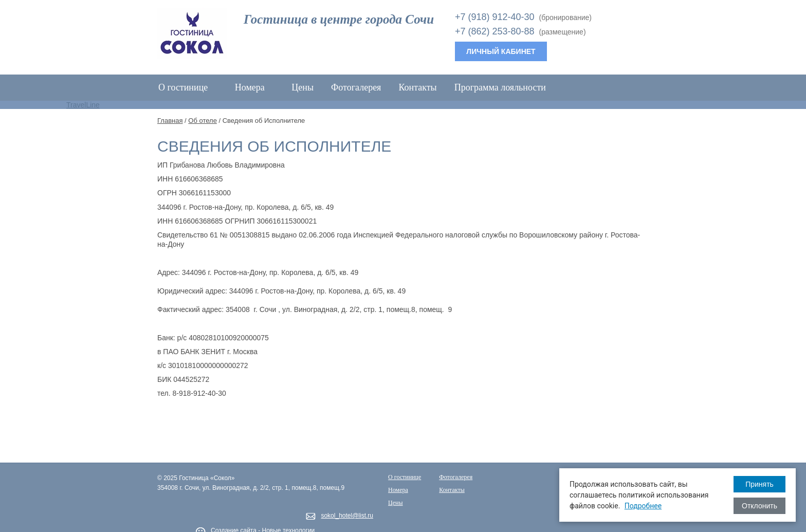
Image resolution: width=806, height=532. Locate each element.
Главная (170, 121)
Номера (255, 87)
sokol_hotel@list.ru (347, 516)
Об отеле (203, 121)
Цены (303, 87)
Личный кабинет (501, 51)
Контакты (417, 87)
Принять (759, 484)
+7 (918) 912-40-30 (495, 17)
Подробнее (643, 506)
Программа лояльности (500, 87)
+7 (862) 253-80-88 (495, 31)
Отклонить (759, 506)
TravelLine (83, 105)
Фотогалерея (356, 87)
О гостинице (188, 87)
